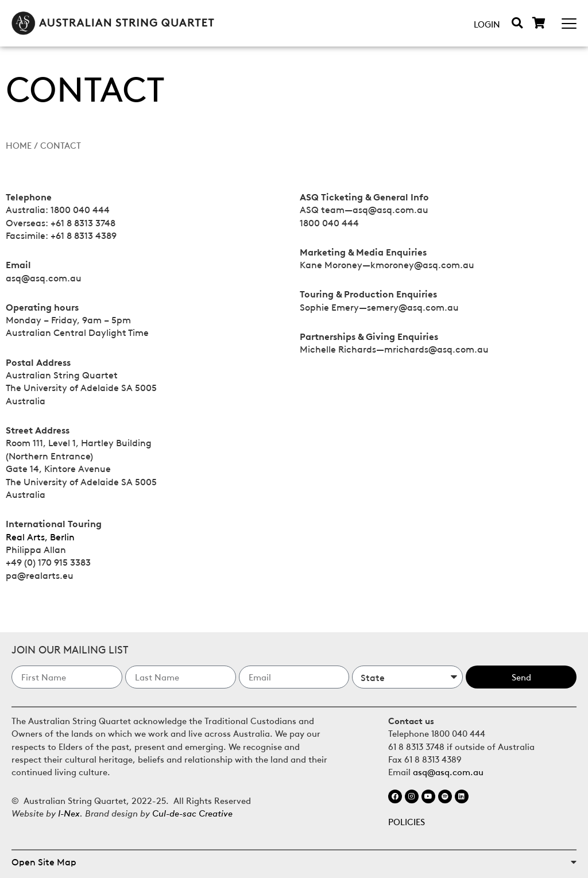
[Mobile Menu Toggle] (569, 24)
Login (487, 24)
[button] (517, 23)
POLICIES (407, 821)
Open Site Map (44, 861)
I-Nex (69, 812)
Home (19, 145)
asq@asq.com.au (448, 771)
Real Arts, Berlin (40, 536)
